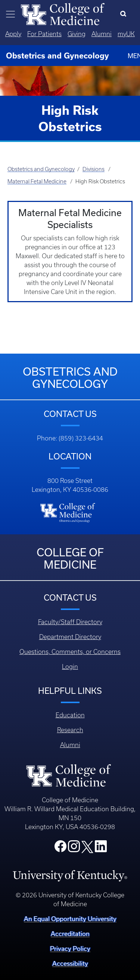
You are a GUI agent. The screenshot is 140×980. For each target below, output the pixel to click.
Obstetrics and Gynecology (41, 169)
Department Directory (70, 637)
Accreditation (70, 934)
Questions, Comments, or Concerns (70, 652)
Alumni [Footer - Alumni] (70, 745)
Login (70, 667)
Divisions (94, 169)
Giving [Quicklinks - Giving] (77, 34)
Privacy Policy (70, 949)
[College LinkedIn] (101, 848)
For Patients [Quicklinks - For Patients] (44, 34)
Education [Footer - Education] (70, 715)
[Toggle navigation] (10, 14)
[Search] (125, 14)
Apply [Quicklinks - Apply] (13, 34)
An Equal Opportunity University (70, 919)
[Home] (63, 13)
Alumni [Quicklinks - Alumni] (102, 34)
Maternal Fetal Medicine (37, 181)
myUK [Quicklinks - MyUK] (126, 34)
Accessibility (70, 963)
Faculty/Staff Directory (70, 622)
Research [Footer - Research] (70, 730)
